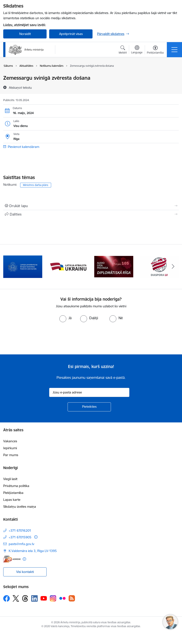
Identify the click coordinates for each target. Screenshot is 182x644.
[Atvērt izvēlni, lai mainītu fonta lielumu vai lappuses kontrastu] (155, 50)
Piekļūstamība (13, 493)
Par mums (11, 455)
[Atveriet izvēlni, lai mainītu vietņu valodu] (137, 50)
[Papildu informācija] (36, 537)
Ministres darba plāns (36, 185)
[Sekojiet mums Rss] (72, 598)
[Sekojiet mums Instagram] (53, 598)
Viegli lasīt (10, 479)
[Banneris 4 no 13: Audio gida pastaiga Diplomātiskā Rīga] (114, 266)
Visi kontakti (25, 572)
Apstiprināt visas (71, 34)
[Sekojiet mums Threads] (25, 598)
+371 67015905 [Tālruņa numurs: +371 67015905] (20, 537)
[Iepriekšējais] (9, 267)
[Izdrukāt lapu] (91, 206)
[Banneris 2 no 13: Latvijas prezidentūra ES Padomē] (23, 266)
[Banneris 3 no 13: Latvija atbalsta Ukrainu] (68, 266)
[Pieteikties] (89, 407)
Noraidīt (25, 34)
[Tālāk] (173, 267)
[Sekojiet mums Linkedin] (34, 598)
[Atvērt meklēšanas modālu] (123, 50)
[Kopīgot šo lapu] (91, 214)
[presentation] (36, 338)
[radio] (65, 318)
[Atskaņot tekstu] (20, 87)
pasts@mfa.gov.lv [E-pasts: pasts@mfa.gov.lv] (21, 544)
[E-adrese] (12, 559)
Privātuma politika (16, 486)
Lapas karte (12, 500)
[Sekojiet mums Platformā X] (16, 598)
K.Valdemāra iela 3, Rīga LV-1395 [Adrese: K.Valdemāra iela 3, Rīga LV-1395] (33, 551)
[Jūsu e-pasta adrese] (89, 392)
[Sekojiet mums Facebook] (6, 598)
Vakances (10, 441)
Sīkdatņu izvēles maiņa (20, 507)
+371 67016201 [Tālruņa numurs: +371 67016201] (20, 531)
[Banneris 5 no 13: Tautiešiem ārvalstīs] (159, 266)
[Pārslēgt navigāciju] (174, 50)
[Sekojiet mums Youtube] (44, 598)
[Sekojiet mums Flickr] (62, 598)
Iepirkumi (10, 448)
